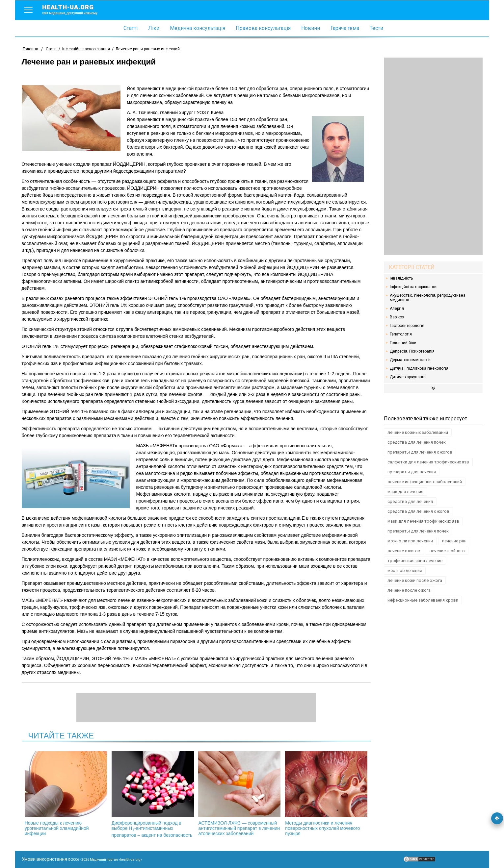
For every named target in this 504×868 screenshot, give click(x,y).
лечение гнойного (447, 551)
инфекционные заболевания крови (423, 600)
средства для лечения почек (417, 442)
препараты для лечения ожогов (420, 452)
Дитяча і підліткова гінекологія (419, 368)
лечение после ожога (409, 590)
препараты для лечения (412, 472)
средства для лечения (410, 501)
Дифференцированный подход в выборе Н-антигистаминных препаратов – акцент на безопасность (153, 794)
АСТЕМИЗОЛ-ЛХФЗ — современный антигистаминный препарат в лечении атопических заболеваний (239, 794)
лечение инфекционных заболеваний (425, 482)
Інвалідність (401, 278)
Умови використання (44, 859)
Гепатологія (401, 334)
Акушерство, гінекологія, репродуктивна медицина (428, 298)
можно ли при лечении (410, 541)
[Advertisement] (433, 156)
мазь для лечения (405, 492)
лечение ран (454, 541)
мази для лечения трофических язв (423, 521)
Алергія (397, 309)
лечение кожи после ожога (415, 580)
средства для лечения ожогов (418, 511)
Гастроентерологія (407, 326)
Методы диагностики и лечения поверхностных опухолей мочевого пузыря (326, 794)
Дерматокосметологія (411, 360)
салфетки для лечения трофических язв (428, 462)
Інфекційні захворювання (414, 287)
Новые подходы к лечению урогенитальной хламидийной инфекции (66, 794)
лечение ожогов (404, 551)
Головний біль (403, 343)
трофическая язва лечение (415, 561)
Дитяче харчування (408, 377)
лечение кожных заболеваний (418, 432)
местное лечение (405, 570)
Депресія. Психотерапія (412, 351)
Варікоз (397, 317)
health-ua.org (75, 9)
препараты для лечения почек (418, 531)
